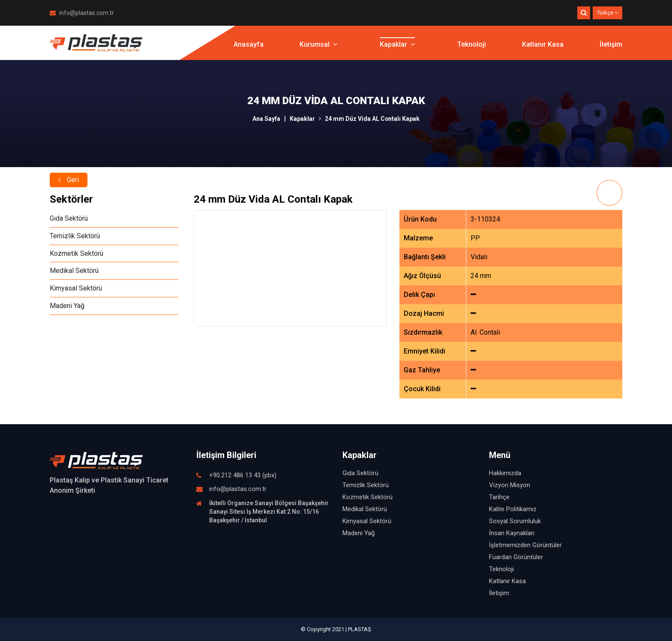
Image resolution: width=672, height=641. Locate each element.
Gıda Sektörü (69, 218)
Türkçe (607, 13)
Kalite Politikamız (513, 509)
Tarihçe (499, 497)
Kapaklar (397, 45)
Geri (69, 178)
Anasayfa (249, 45)
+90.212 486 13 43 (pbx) (243, 475)
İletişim (611, 45)
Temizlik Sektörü (75, 236)
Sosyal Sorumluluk (515, 521)
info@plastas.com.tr (82, 13)
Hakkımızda (505, 473)
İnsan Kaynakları (512, 533)
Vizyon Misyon (510, 485)
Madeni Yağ (67, 306)
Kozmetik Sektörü (76, 253)
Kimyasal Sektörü (76, 289)
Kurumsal (318, 45)
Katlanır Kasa (543, 45)
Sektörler (71, 199)
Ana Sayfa (266, 119)
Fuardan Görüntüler (516, 557)
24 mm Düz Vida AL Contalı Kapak (372, 119)
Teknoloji (472, 45)
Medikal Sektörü (74, 271)
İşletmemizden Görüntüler (525, 545)
